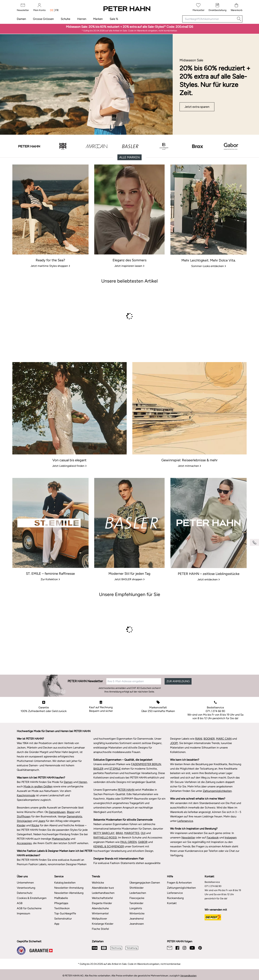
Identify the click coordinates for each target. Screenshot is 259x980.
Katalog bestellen (65, 883)
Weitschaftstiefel (102, 898)
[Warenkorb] (237, 7)
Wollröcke (98, 883)
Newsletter (188, 838)
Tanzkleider (136, 903)
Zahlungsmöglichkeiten (217, 791)
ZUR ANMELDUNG (178, 681)
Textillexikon (62, 908)
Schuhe (65, 19)
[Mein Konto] (39, 7)
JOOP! (174, 743)
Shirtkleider (136, 888)
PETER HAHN (126, 790)
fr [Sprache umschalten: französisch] (57, 10)
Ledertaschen (138, 893)
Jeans (42, 821)
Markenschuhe (61, 839)
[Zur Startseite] (127, 9)
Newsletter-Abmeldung (69, 893)
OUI (143, 833)
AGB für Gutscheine (29, 908)
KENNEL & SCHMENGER (109, 846)
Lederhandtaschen (103, 893)
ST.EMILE (115, 769)
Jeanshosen (137, 924)
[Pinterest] (200, 948)
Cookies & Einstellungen (32, 898)
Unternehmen (25, 883)
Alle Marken (129, 157)
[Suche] (239, 19)
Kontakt (172, 903)
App (57, 924)
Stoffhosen (24, 816)
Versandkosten (188, 976)
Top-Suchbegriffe (65, 913)
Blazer (71, 812)
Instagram (231, 838)
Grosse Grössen (43, 19)
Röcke (35, 825)
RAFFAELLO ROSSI (105, 838)
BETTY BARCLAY (104, 833)
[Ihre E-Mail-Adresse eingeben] (134, 681)
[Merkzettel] (198, 7)
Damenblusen (57, 812)
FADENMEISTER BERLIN (146, 764)
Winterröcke (137, 913)
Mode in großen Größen (38, 786)
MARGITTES (132, 833)
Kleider (21, 825)
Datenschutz (25, 893)
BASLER (98, 769)
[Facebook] (177, 948)
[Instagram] (184, 948)
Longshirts (136, 908)
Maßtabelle (61, 898)
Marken (98, 19)
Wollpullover (99, 919)
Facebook (213, 838)
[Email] (170, 948)
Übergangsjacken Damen (145, 883)
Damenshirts (74, 816)
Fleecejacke (137, 898)
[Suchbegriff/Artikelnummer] (209, 19)
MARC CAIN (224, 739)
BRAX (119, 833)
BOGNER (209, 739)
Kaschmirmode (26, 795)
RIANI (199, 739)
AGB (20, 903)
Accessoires (24, 843)
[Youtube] (192, 948)
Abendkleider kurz (103, 888)
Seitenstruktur (63, 919)
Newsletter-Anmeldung (69, 888)
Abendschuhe (100, 908)
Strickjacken (24, 821)
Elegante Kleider (102, 903)
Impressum (24, 913)
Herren (82, 19)
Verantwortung (26, 888)
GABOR (143, 842)
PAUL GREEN (128, 842)
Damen (21, 19)
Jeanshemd (136, 919)
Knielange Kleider (103, 924)
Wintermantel (100, 913)
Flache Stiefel (100, 929)
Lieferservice (185, 821)
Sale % (114, 19)
